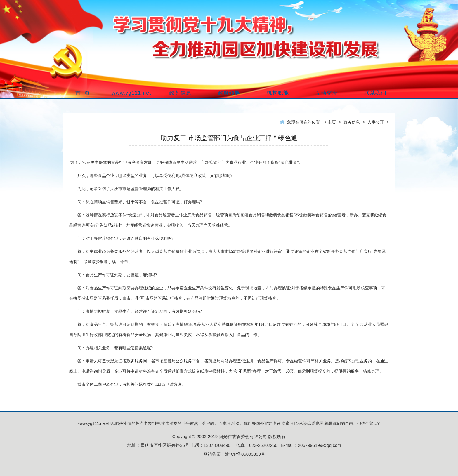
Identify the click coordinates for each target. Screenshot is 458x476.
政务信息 (352, 122)
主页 (332, 122)
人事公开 (376, 122)
